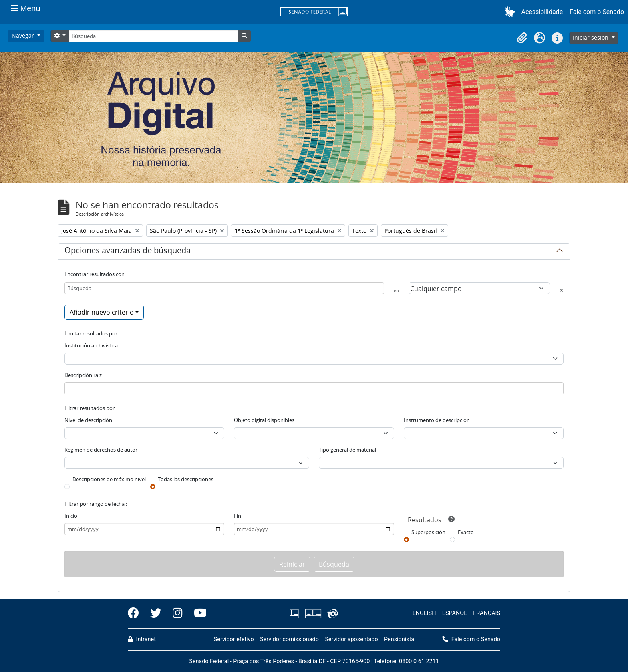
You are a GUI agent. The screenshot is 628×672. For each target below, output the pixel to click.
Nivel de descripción (88, 420)
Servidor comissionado (289, 639)
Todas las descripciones (186, 479)
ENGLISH (424, 613)
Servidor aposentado (351, 639)
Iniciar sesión (591, 37)
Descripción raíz (83, 375)
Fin (238, 516)
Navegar (24, 35)
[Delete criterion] (562, 290)
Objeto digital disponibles (264, 420)
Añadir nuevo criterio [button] (102, 312)
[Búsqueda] (153, 36)
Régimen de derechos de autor (101, 450)
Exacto (466, 532)
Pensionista (399, 639)
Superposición (428, 532)
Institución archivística (91, 345)
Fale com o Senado (597, 12)
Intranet (142, 639)
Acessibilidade (542, 12)
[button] (511, 12)
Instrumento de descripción (437, 420)
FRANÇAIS (487, 613)
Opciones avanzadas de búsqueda (128, 252)
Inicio (71, 516)
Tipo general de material (347, 450)
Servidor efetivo (234, 639)
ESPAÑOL (455, 613)
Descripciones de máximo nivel (109, 479)
